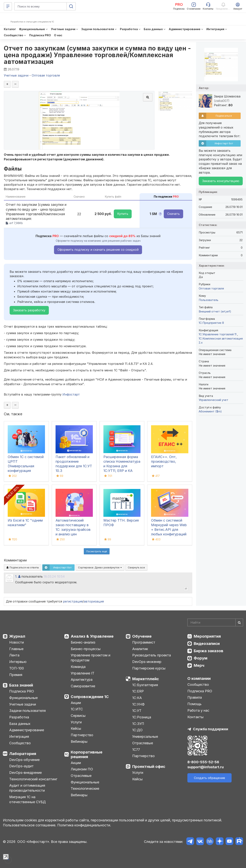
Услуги (76, 722)
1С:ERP (138, 691)
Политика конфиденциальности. (84, 825)
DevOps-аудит (21, 766)
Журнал (17, 636)
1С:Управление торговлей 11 (218, 334)
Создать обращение (209, 778)
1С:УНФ (138, 704)
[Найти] (239, 622)
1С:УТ (137, 711)
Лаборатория (23, 754)
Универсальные (145, 737)
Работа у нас (198, 710)
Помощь (194, 704)
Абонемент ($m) (210, 411)
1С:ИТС (77, 709)
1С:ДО (137, 730)
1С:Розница (142, 717)
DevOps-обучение (24, 760)
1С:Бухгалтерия (145, 685)
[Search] (215, 622)
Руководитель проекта (152, 655)
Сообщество (20, 743)
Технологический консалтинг (33, 779)
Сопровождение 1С (90, 697)
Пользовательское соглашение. (30, 825)
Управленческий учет (214, 400)
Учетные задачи (23, 704)
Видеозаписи (207, 644)
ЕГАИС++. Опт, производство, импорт (164, 461)
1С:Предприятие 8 (211, 323)
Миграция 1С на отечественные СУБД (27, 799)
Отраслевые (81, 776)
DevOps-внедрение (25, 773)
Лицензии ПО (82, 769)
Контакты (195, 717)
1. (16, 576)
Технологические (85, 788)
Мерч (199, 665)
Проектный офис (149, 767)
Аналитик (140, 649)
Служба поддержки (211, 729)
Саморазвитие (83, 686)
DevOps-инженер (147, 662)
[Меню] (8, 6)
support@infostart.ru (206, 767)
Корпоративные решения (87, 754)
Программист (144, 642)
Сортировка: (100, 567)
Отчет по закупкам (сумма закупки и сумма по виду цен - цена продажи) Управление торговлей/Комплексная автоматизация (97, 55)
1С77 (136, 750)
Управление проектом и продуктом (91, 658)
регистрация (73, 601)
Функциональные (23, 698)
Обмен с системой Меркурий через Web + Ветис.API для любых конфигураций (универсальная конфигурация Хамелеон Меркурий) (169, 534)
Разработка (19, 717)
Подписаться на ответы (23, 567)
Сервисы (78, 716)
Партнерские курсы (149, 668)
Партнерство (82, 735)
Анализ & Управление (92, 636)
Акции (76, 703)
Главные (16, 649)
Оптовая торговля (211, 288)
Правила (195, 697)
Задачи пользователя (27, 711)
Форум (201, 658)
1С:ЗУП (138, 724)
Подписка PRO (22, 691)
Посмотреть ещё (97, 551)
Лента (14, 655)
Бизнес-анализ (83, 642)
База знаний (21, 685)
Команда (78, 667)
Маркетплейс (146, 679)
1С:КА (137, 698)
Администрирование (27, 730)
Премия (16, 675)
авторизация (94, 601)
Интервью (18, 662)
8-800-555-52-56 (203, 762)
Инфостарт (71, 394)
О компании (199, 678)
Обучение (142, 636)
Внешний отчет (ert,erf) (215, 311)
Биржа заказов (209, 651)
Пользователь (209, 300)
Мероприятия (207, 636)
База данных (20, 724)
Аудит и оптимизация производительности (27, 788)
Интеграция (19, 737)
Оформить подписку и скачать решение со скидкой (98, 250)
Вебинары (79, 741)
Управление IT (83, 673)
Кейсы (76, 728)
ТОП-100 (17, 668)
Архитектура (82, 680)
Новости (17, 642)
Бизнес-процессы (86, 649)
